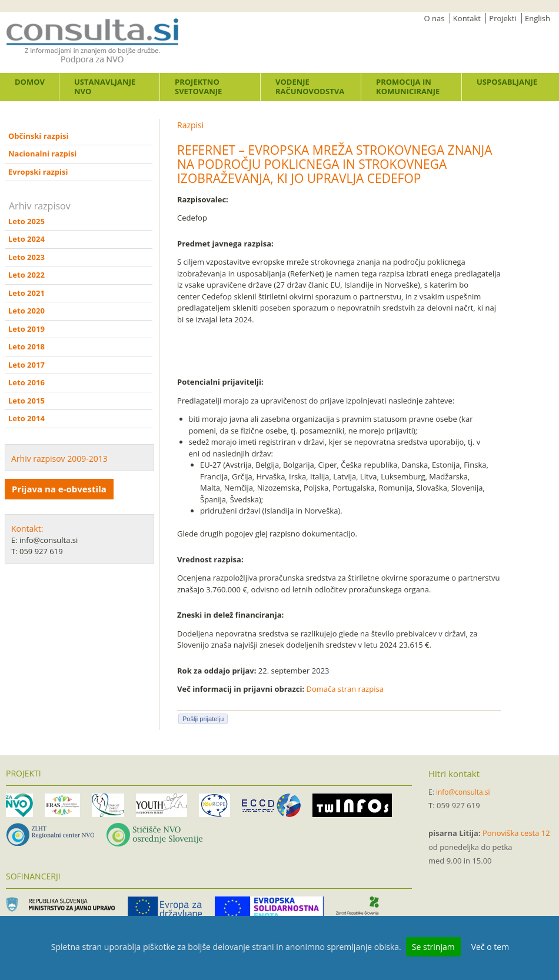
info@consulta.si (463, 792)
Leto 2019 (26, 329)
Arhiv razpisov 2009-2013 (59, 459)
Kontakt (467, 18)
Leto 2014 (26, 418)
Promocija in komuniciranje (408, 86)
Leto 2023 (26, 257)
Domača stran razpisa (345, 689)
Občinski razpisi (38, 136)
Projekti (503, 18)
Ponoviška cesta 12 (516, 833)
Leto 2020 (26, 311)
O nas (435, 18)
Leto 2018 (26, 346)
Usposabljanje (507, 82)
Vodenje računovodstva (310, 86)
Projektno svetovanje (198, 86)
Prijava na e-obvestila (59, 489)
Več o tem (490, 947)
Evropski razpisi (38, 172)
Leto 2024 (26, 239)
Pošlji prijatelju (203, 719)
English (538, 18)
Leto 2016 (26, 382)
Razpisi (190, 125)
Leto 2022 (26, 275)
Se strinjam (433, 947)
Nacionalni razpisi (42, 154)
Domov (30, 82)
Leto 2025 (26, 221)
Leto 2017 (26, 365)
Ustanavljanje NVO (105, 86)
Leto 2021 (26, 293)
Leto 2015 (26, 401)
